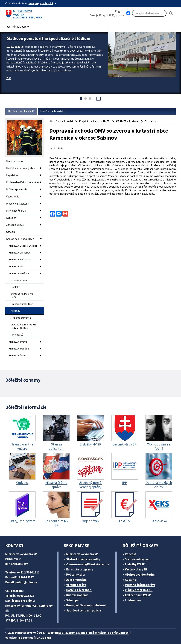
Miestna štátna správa (141, 580)
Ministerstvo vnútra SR (83, 549)
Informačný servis (17, 211)
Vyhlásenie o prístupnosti (119, 628)
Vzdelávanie (13, 198)
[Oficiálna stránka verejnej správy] (44, 3)
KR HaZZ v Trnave (19, 338)
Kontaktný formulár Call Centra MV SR (30, 603)
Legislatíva (13, 175)
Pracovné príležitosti (18, 204)
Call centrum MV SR (140, 590)
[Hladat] (171, 13)
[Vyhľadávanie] (149, 13)
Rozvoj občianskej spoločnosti (89, 600)
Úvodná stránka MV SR (23, 111)
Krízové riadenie (79, 590)
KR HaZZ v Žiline (18, 351)
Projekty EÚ (17, 331)
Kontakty (11, 218)
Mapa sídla (91, 628)
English (120, 11)
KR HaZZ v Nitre (18, 267)
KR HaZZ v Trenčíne (20, 345)
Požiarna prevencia (17, 191)
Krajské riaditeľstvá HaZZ (21, 238)
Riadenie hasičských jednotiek (18, 183)
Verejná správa (78, 580)
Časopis (11, 231)
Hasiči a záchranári (55, 111)
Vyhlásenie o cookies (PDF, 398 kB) (30, 633)
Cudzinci (132, 575)
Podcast (131, 549)
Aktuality (16, 309)
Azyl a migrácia (78, 575)
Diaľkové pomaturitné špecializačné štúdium (51, 38)
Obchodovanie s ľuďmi (142, 569)
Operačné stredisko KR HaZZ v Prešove (24, 323)
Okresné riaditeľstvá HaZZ (22, 294)
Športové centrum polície (85, 605)
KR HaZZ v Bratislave (21, 254)
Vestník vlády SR (138, 564)
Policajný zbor (77, 569)
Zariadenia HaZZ (16, 225)
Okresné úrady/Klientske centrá (89, 559)
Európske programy (81, 564)
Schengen (74, 595)
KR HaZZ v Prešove (20, 273)
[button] (20, 26)
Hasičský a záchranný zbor (22, 168)
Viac (9, 81)
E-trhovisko (134, 595)
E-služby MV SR (137, 559)
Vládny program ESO (141, 585)
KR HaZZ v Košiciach (21, 260)
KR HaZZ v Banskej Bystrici (20, 246)
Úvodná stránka (20, 280)
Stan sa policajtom (139, 554)
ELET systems (71, 628)
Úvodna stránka (15, 161)
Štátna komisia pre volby (85, 554)
